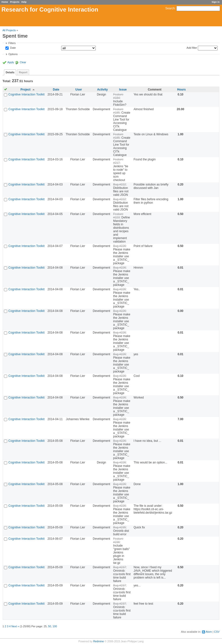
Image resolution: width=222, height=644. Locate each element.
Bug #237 (120, 567)
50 (50, 626)
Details (10, 72)
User (79, 90)
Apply (11, 62)
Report (23, 72)
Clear (23, 62)
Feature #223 (118, 216)
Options (13, 54)
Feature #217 (118, 161)
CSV (217, 632)
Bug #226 (120, 246)
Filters (12, 43)
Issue (123, 90)
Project (26, 90)
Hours (181, 90)
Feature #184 (118, 96)
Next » (15, 626)
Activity (102, 90)
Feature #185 (118, 111)
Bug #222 (120, 184)
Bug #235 (120, 527)
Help (24, 2)
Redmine (99, 641)
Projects (15, 2)
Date (13, 48)
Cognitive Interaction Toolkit (27, 94)
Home (5, 2)
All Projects (9, 30)
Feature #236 (118, 540)
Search (170, 8)
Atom (209, 632)
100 (55, 626)
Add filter (192, 48)
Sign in (216, 2)
